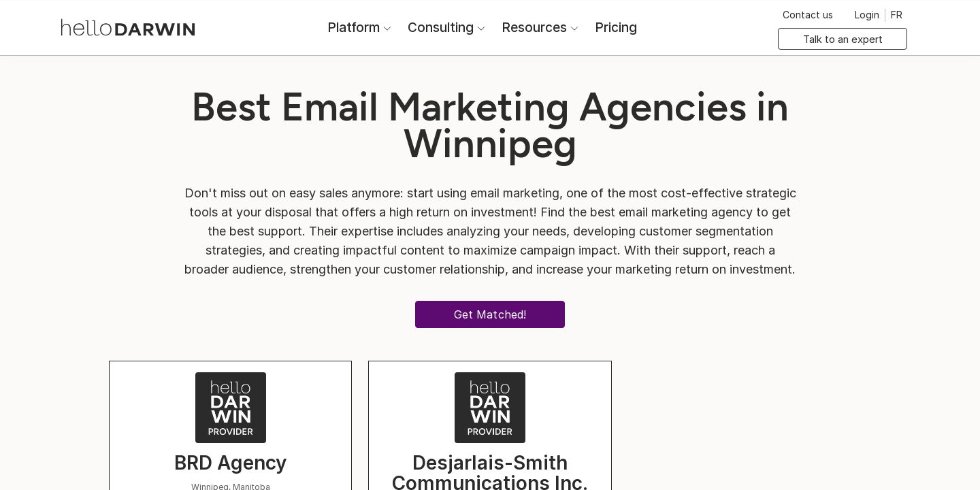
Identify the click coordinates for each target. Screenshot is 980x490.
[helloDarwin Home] (128, 26)
